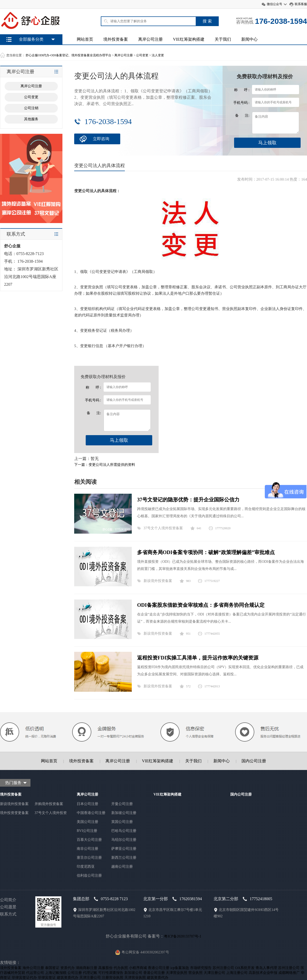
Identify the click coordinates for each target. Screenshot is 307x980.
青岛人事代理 (266, 968)
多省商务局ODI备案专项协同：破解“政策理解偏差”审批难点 (206, 552)
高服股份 (105, 968)
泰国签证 (52, 968)
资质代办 (68, 968)
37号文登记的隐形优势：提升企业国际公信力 (188, 500)
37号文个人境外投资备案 (163, 528)
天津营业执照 (177, 973)
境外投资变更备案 (14, 813)
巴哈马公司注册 (124, 831)
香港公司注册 (159, 968)
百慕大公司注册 (89, 840)
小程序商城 (138, 968)
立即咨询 (101, 139)
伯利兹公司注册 (89, 876)
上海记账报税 (56, 973)
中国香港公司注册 (91, 813)
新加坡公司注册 (124, 813)
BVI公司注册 (87, 831)
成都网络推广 (289, 973)
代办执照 (121, 968)
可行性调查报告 (111, 973)
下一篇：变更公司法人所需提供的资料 (105, 465)
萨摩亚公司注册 (124, 849)
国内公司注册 (254, 761)
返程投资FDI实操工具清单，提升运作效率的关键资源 (198, 658)
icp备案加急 (180, 968)
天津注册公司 (214, 973)
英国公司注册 (122, 822)
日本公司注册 (87, 804)
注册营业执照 (113, 978)
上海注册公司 (237, 973)
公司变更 (142, 55)
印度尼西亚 (86, 867)
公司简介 (8, 900)
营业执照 (195, 973)
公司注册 (75, 973)
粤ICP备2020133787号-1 (183, 936)
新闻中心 (249, 39)
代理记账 (90, 973)
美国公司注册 (87, 822)
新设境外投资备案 (158, 581)
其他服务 (31, 119)
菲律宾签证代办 (24, 978)
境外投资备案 (116, 39)
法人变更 (158, 55)
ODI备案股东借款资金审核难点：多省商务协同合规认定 (201, 605)
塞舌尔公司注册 (89, 858)
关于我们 (223, 39)
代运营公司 (35, 973)
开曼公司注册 (122, 804)
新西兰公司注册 (124, 858)
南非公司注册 (87, 849)
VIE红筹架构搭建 (189, 39)
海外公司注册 (33, 968)
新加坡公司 (133, 973)
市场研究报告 (201, 968)
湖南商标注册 (86, 968)
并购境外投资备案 (49, 804)
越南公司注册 (122, 867)
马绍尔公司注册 (124, 840)
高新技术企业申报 (263, 973)
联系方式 (8, 914)
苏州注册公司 (223, 968)
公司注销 (31, 108)
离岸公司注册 (150, 39)
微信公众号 (275, 4)
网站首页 (85, 39)
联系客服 (301, 4)
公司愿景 (8, 907)
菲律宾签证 (47, 978)
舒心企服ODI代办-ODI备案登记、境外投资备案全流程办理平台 (68, 55)
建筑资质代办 (68, 978)
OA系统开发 (245, 968)
